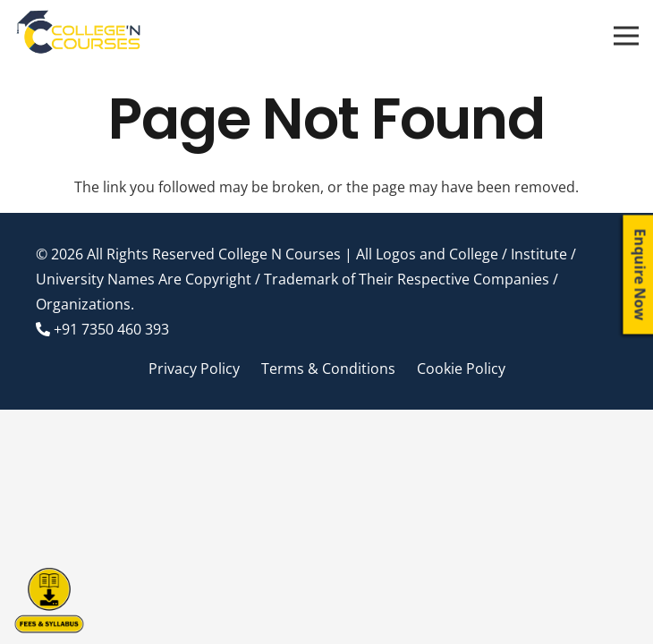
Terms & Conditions (328, 369)
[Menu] (626, 36)
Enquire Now (640, 275)
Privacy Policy (194, 369)
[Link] (80, 36)
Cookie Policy (461, 369)
